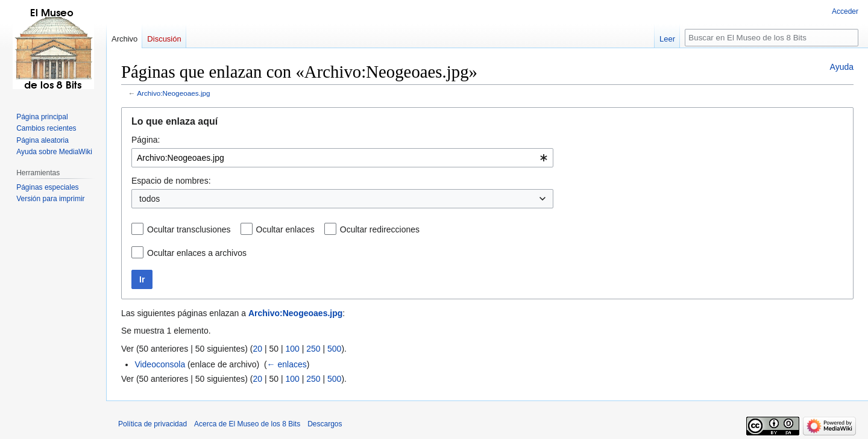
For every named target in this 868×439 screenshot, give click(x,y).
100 (292, 349)
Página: (146, 140)
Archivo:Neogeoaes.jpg (174, 93)
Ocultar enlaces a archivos (197, 253)
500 (334, 349)
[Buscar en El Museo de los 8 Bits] (772, 38)
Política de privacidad (153, 424)
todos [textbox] (149, 199)
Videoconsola (160, 364)
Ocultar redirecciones (380, 229)
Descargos (325, 424)
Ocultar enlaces (285, 229)
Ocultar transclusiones (189, 229)
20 (257, 349)
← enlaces (287, 364)
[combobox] (342, 158)
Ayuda (842, 67)
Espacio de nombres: (171, 181)
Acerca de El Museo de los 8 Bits (247, 424)
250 (313, 349)
